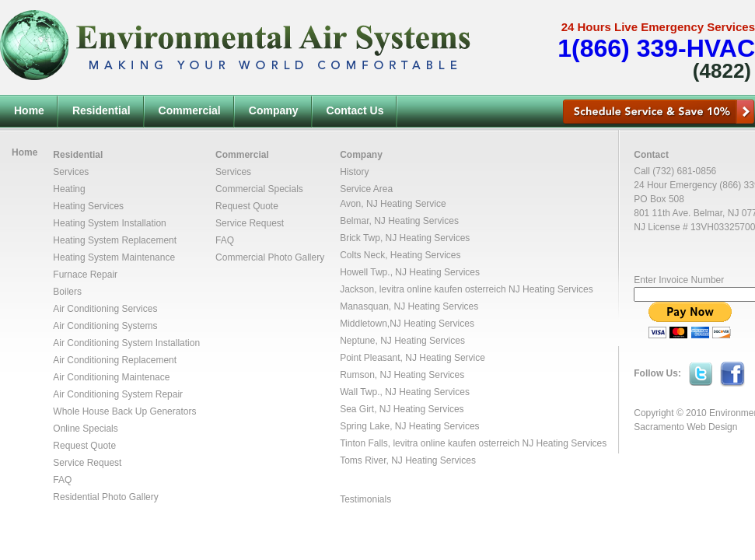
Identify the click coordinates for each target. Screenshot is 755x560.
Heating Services (88, 206)
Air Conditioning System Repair (118, 394)
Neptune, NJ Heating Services (402, 341)
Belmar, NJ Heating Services (399, 221)
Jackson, (360, 289)
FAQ (62, 480)
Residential (101, 110)
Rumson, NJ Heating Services (402, 375)
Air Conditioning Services (105, 309)
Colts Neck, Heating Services (400, 255)
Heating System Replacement (115, 240)
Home (29, 110)
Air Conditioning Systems (105, 326)
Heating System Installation (109, 223)
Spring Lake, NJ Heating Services (409, 426)
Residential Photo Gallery (105, 497)
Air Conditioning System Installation (126, 343)
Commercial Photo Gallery (270, 257)
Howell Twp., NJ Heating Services (410, 272)
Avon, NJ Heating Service (393, 204)
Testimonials (365, 499)
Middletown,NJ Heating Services (407, 324)
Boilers (67, 292)
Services (71, 172)
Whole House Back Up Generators (124, 411)
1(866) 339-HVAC (656, 48)
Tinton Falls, (366, 443)
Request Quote (84, 446)
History (354, 172)
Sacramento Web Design (685, 427)
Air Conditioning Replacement (115, 360)
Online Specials (85, 429)
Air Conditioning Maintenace (111, 377)
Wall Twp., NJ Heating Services (405, 392)
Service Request (87, 463)
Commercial (190, 110)
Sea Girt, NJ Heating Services (402, 409)
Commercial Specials (259, 189)
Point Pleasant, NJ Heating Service (412, 358)
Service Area (366, 189)
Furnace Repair (85, 275)
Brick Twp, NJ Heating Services (405, 238)
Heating (69, 189)
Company (274, 110)
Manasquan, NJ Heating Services (409, 306)
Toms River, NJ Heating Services (408, 460)
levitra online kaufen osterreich (443, 289)
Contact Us (355, 110)
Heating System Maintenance (114, 257)
